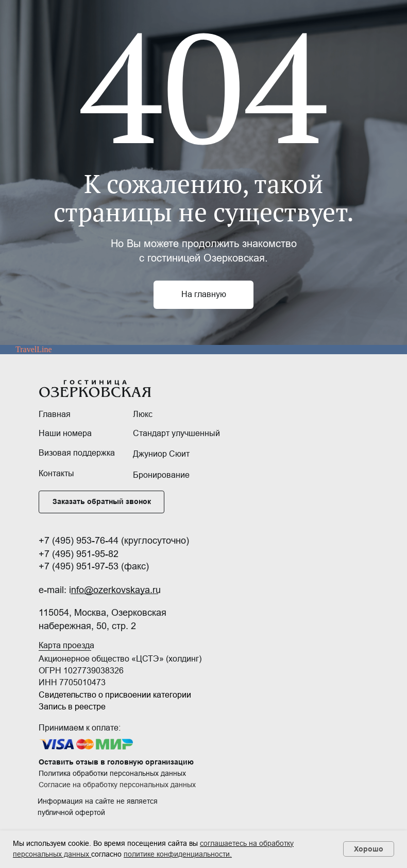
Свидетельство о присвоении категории (115, 695)
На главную (204, 294)
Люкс (143, 414)
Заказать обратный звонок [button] (102, 501)
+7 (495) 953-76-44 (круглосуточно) (114, 541)
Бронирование (161, 475)
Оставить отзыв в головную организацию (116, 762)
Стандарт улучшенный (176, 433)
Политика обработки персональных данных (112, 773)
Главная (55, 414)
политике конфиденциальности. (178, 854)
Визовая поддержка (77, 453)
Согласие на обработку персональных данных (117, 785)
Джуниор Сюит (161, 454)
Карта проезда (66, 645)
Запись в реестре (72, 707)
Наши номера (65, 433)
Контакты (56, 473)
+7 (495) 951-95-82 (79, 554)
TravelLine (34, 349)
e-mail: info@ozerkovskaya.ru (100, 590)
